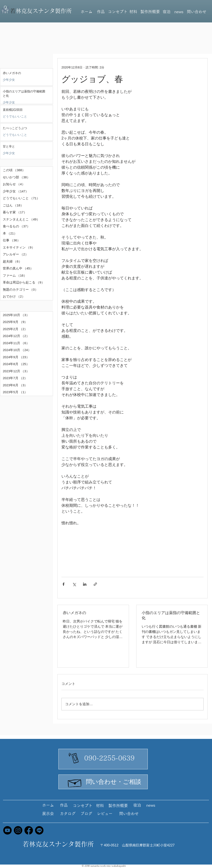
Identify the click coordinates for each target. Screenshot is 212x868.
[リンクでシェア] (95, 584)
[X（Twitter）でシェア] (74, 584)
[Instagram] (18, 830)
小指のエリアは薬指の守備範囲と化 (171, 615)
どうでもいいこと (15, 116)
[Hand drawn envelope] (75, 782)
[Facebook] (29, 830)
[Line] (39, 830)
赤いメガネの (74, 613)
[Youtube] (7, 830)
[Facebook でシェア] (63, 584)
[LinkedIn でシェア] (85, 584)
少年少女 (9, 80)
